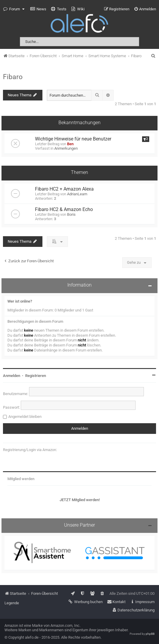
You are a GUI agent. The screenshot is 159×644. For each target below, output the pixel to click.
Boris (71, 214)
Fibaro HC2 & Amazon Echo (64, 210)
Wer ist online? (20, 301)
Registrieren (36, 376)
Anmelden (12, 376)
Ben (70, 144)
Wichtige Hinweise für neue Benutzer (73, 139)
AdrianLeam (77, 194)
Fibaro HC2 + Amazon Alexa (64, 189)
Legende (12, 603)
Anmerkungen (66, 148)
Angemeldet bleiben (25, 417)
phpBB (150, 634)
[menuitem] (38, 9)
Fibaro (13, 77)
